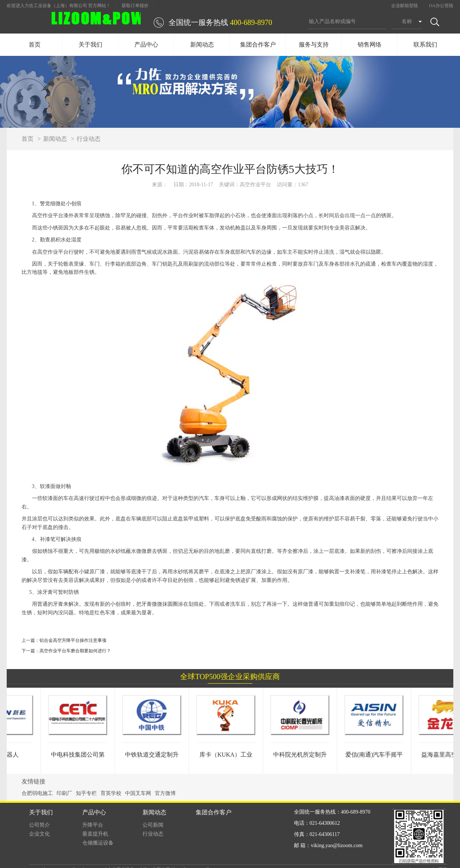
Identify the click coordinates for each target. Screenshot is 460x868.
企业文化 (39, 834)
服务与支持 (314, 45)
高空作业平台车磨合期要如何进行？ (75, 651)
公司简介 (39, 825)
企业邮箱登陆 (405, 6)
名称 (407, 21)
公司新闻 (153, 825)
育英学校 (111, 793)
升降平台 (93, 825)
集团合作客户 (258, 45)
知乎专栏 (86, 793)
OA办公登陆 (441, 6)
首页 (35, 45)
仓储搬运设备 (98, 843)
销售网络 (370, 45)
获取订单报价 (135, 6)
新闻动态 (202, 45)
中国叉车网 (138, 793)
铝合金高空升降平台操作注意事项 (73, 640)
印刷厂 (64, 793)
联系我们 (425, 45)
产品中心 (146, 45)
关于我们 (90, 45)
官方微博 (165, 793)
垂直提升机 (95, 834)
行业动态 (89, 139)
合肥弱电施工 (37, 793)
